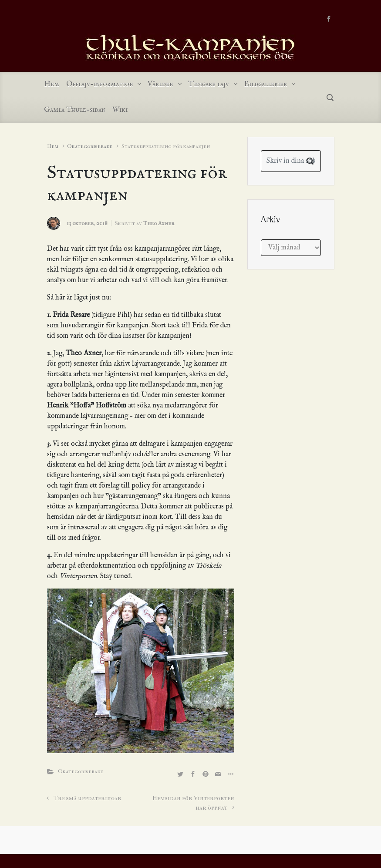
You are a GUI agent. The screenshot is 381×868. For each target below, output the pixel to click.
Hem (53, 146)
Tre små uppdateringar (88, 798)
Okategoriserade (90, 146)
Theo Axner (159, 223)
